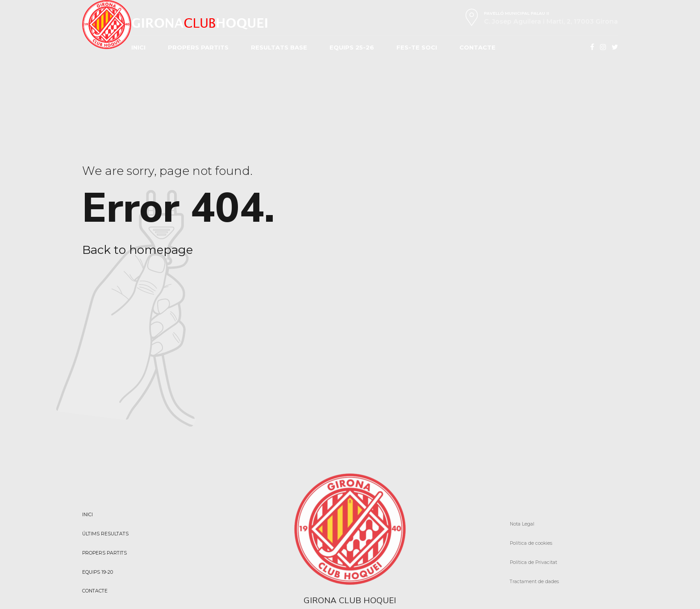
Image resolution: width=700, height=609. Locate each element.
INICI (138, 47)
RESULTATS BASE (279, 47)
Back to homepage (137, 250)
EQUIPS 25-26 (352, 47)
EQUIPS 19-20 (98, 572)
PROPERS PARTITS (198, 47)
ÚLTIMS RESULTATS (105, 534)
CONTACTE (477, 47)
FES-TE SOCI (417, 47)
